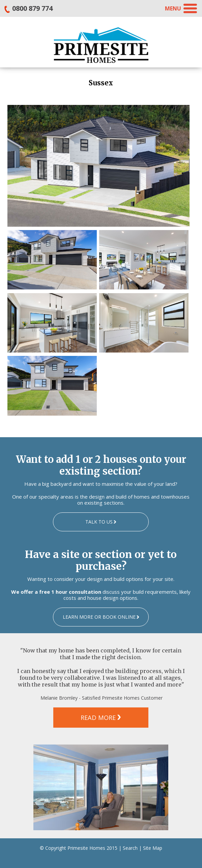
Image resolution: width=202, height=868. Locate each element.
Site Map (153, 848)
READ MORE (98, 718)
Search (130, 848)
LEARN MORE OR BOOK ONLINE (99, 617)
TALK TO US (99, 522)
